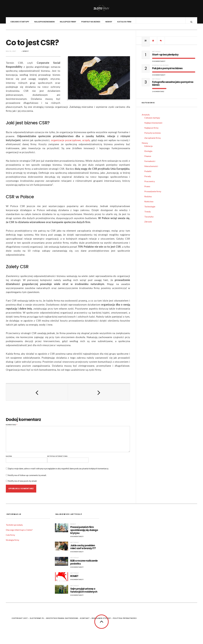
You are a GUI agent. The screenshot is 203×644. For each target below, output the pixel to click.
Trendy (148, 214)
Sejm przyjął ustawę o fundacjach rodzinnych (84, 593)
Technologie (150, 209)
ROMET (74, 579)
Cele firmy (10, 537)
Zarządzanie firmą (152, 140)
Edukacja (148, 149)
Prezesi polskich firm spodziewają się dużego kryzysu (84, 533)
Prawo (147, 189)
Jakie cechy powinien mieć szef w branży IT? (83, 550)
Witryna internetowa (57, 459)
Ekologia (148, 154)
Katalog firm (124, 22)
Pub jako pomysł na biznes (167, 71)
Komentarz (12, 427)
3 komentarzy (159, 64)
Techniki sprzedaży (14, 527)
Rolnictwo (149, 204)
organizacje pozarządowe (66, 143)
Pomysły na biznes (91, 22)
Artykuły (156, 54)
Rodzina (148, 199)
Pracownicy (150, 184)
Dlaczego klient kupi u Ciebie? (19, 532)
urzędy (86, 143)
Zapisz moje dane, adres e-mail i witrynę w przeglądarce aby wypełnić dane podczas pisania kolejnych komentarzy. (58, 471)
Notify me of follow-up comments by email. (27, 478)
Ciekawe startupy (20, 22)
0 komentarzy (77, 539)
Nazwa (9, 459)
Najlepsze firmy (68, 22)
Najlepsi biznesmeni (45, 22)
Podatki (148, 174)
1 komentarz (158, 94)
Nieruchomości (151, 169)
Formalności (150, 164)
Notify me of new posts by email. (22, 483)
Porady (148, 179)
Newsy (109, 22)
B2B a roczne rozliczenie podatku (84, 565)
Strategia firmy (12, 542)
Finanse (148, 159)
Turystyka (149, 219)
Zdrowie (148, 224)
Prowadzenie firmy (153, 194)
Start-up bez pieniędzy (165, 57)
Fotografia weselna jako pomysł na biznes (173, 86)
